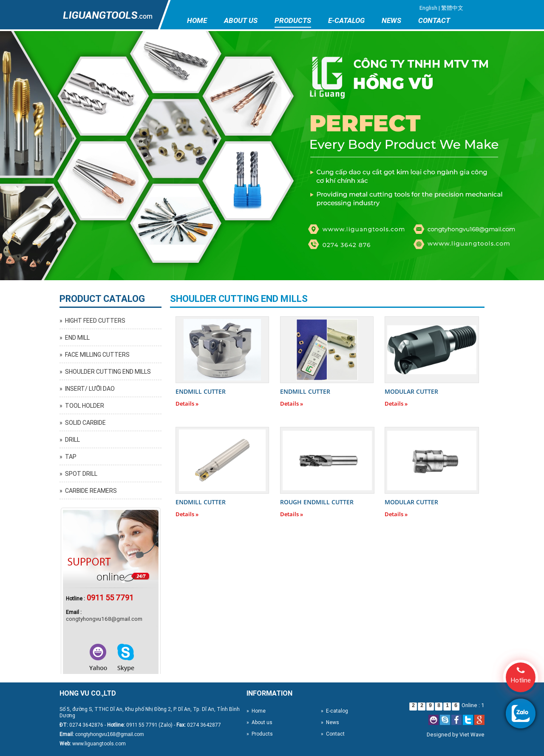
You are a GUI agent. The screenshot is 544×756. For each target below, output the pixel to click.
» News (330, 722)
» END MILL (75, 338)
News (391, 20)
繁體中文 (452, 8)
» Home (256, 711)
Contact (434, 20)
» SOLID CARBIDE (83, 423)
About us (241, 20)
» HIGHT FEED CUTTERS (92, 321)
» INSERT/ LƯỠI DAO (87, 389)
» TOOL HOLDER (82, 406)
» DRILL (70, 440)
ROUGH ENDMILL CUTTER (317, 502)
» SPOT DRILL (78, 474)
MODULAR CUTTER (411, 391)
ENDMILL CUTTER (201, 391)
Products (293, 20)
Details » (187, 404)
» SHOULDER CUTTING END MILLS (105, 372)
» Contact (333, 734)
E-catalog (346, 20)
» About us (259, 722)
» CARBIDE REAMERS (88, 491)
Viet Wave (472, 735)
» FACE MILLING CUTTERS (95, 355)
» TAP (68, 457)
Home (197, 20)
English (428, 8)
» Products (260, 734)
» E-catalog (334, 711)
